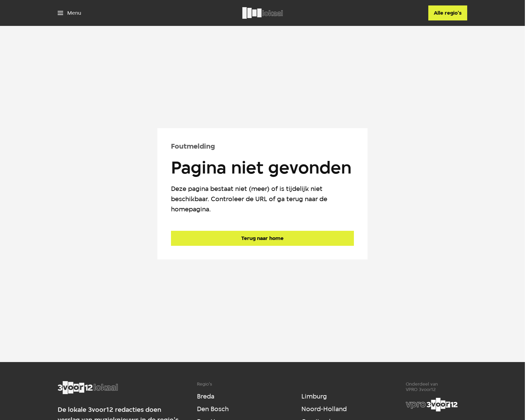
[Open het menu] (69, 13)
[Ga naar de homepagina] (262, 238)
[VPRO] (432, 405)
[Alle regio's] (448, 13)
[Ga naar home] (262, 13)
